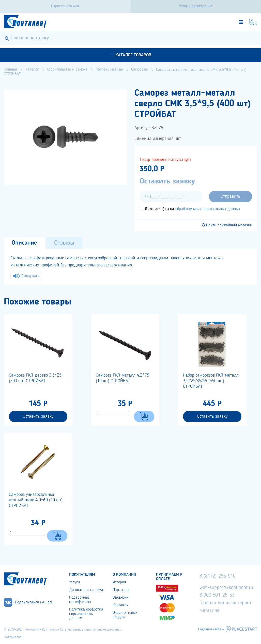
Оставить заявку (38, 416)
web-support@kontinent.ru (226, 588)
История (119, 582)
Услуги (74, 582)
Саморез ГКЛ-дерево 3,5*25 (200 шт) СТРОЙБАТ (35, 378)
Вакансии (120, 598)
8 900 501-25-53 (217, 595)
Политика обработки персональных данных (86, 614)
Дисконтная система (86, 590)
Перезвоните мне (65, 6)
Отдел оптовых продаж (125, 615)
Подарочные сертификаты (80, 600)
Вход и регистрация (196, 6)
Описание (24, 243)
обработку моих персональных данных (208, 209)
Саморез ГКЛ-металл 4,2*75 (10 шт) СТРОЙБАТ (122, 378)
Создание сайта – (211, 629)
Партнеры (121, 590)
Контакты (120, 605)
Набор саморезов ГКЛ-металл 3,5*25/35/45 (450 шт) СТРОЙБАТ (211, 381)
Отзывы (64, 243)
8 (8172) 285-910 (218, 576)
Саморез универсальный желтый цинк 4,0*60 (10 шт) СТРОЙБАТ (36, 500)
